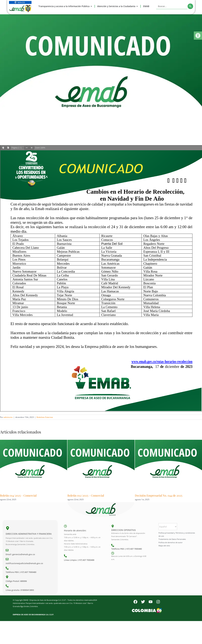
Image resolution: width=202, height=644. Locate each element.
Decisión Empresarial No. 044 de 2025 (159, 495)
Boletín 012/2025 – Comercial (86, 495)
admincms (8, 417)
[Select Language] (168, 527)
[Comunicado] (101, 77)
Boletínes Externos (45, 417)
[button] (198, 36)
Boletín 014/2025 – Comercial (18, 495)
